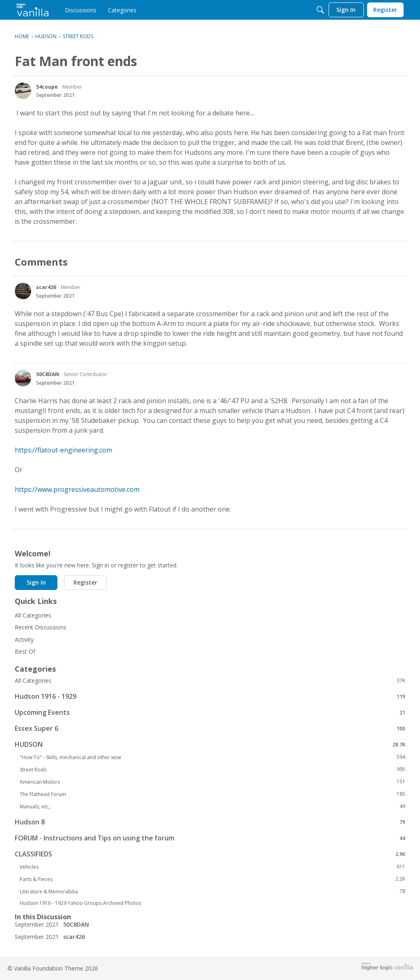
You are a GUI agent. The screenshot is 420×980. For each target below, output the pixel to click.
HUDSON (210, 744)
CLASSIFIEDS (210, 854)
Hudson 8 (210, 822)
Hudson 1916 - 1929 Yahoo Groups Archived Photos (80, 903)
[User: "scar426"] (23, 291)
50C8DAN (48, 374)
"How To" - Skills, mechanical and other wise (212, 757)
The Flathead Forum (212, 794)
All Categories (33, 615)
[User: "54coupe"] (23, 91)
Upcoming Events (210, 712)
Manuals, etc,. (212, 806)
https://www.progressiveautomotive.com (77, 489)
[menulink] (81, 10)
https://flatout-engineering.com (63, 450)
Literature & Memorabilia (212, 891)
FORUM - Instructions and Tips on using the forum (210, 838)
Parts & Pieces (212, 879)
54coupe (47, 87)
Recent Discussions (41, 627)
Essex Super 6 (210, 728)
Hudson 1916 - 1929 (210, 696)
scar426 (46, 287)
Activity (24, 639)
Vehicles (212, 867)
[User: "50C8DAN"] (23, 378)
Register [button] (85, 582)
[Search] (320, 10)
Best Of (25, 651)
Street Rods (212, 769)
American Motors (212, 782)
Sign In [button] (36, 582)
